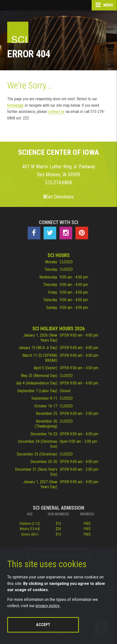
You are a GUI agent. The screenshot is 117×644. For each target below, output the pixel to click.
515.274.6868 (58, 183)
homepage (15, 105)
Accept (43, 625)
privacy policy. (48, 606)
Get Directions (58, 197)
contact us (56, 112)
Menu (104, 5)
